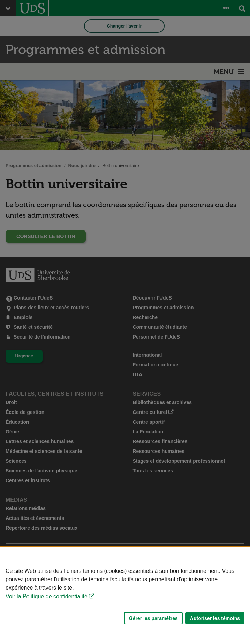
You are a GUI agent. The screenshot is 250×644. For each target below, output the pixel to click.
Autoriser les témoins (215, 618)
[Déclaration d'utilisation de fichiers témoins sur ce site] (125, 596)
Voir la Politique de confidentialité (47, 596)
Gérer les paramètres (153, 618)
